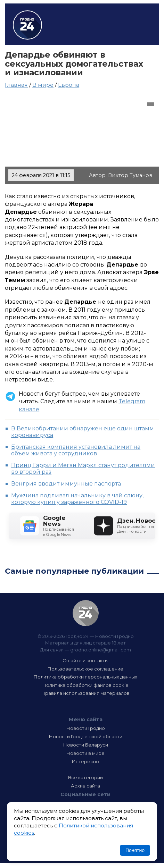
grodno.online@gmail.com (101, 650)
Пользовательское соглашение (85, 669)
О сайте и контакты (85, 660)
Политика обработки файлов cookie (85, 685)
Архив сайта (85, 786)
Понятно (135, 850)
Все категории (85, 777)
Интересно (85, 761)
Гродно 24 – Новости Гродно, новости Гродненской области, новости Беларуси (27, 25)
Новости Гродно (86, 728)
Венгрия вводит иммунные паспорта (66, 484)
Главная (16, 85)
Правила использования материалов (85, 693)
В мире (43, 85)
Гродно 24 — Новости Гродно (86, 613)
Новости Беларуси (86, 745)
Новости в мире (85, 753)
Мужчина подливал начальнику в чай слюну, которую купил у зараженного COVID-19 (77, 499)
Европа (69, 85)
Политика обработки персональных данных (85, 677)
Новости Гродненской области (86, 736)
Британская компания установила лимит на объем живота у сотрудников (76, 450)
